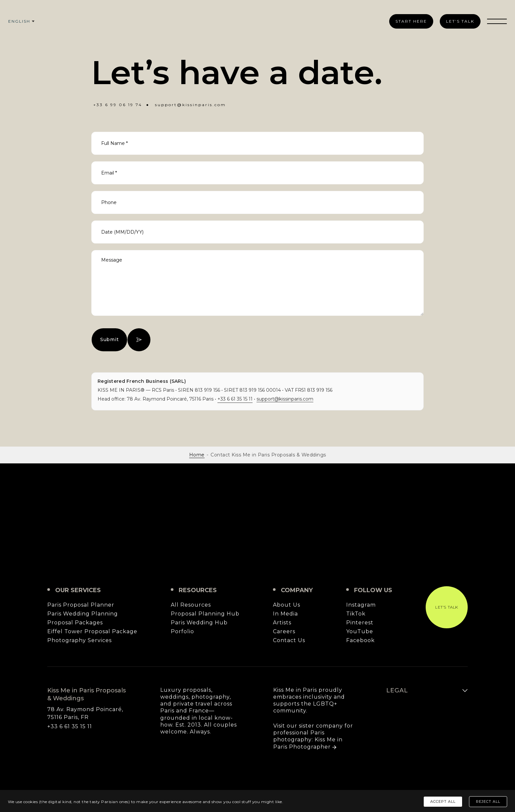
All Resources (191, 605)
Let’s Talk (460, 21)
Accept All (443, 801)
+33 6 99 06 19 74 (118, 105)
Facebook (360, 641)
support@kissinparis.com (190, 105)
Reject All (488, 801)
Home (197, 455)
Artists (282, 623)
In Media (285, 614)
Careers (284, 632)
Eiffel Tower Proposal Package (92, 632)
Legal (397, 690)
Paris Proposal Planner (81, 605)
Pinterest (360, 623)
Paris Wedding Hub (199, 623)
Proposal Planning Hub (205, 614)
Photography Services (79, 641)
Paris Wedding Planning (83, 614)
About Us (287, 605)
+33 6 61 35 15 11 (235, 399)
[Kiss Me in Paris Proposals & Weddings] (256, 20)
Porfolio (182, 632)
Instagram (361, 605)
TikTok (356, 614)
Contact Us (289, 641)
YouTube (360, 632)
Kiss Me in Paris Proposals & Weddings (257, 525)
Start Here (411, 21)
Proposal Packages (75, 623)
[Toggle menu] (497, 21)
